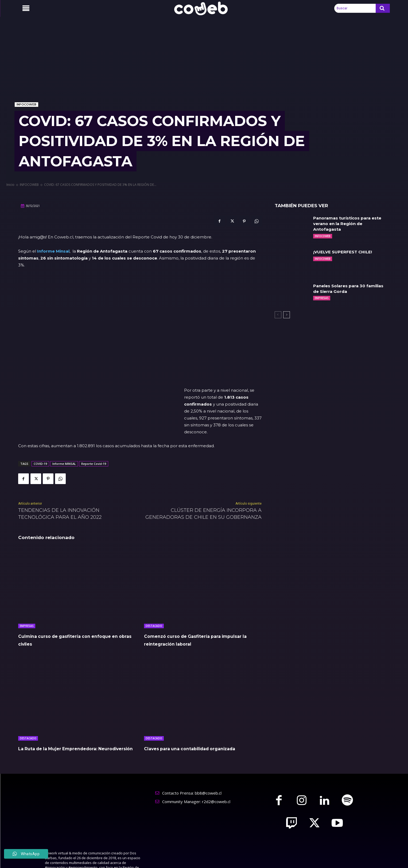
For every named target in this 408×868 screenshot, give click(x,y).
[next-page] (287, 315)
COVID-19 (40, 429)
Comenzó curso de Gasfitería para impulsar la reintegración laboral (197, 605)
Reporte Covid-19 (94, 429)
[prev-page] (278, 315)
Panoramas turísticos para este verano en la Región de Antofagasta (349, 224)
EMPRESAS (27, 591)
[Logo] (204, 8)
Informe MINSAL (64, 429)
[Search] (383, 8)
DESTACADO (154, 591)
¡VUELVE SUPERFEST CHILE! (344, 252)
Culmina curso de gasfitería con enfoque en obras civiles (68, 605)
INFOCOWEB (26, 105)
